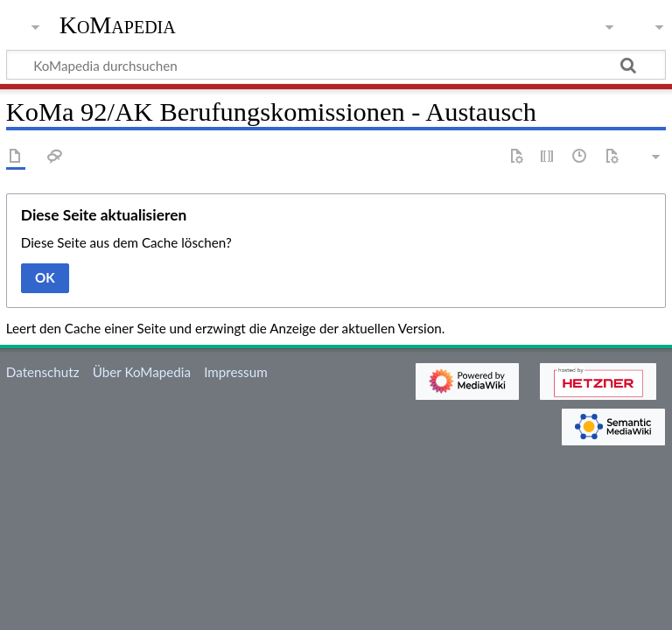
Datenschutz (43, 372)
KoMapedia (118, 25)
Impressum (236, 372)
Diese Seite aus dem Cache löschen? (126, 242)
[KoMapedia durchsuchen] (336, 65)
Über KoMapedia (142, 372)
